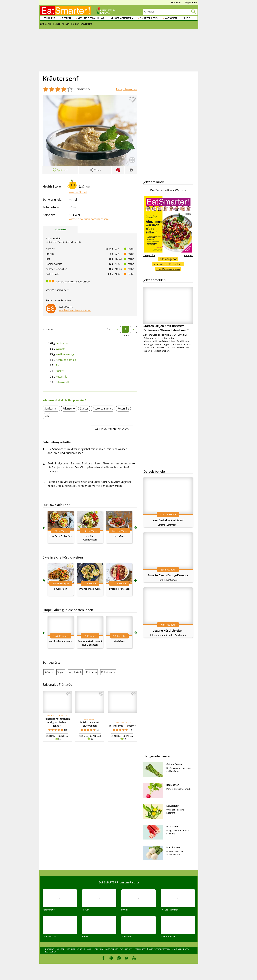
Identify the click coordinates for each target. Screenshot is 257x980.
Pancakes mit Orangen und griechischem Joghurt (57, 722)
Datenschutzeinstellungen (133, 949)
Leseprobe (149, 255)
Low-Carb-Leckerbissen (168, 520)
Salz (58, 365)
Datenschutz (112, 949)
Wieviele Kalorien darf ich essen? (89, 219)
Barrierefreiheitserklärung (162, 949)
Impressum (98, 949)
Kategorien (51, 952)
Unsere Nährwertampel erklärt (73, 282)
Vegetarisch (75, 672)
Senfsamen (63, 343)
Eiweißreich (61, 589)
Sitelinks (71, 949)
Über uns (50, 949)
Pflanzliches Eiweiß (90, 589)
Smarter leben (149, 18)
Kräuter (49, 672)
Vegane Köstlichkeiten (168, 630)
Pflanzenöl (62, 382)
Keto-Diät (119, 536)
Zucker (60, 371)
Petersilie (61, 377)
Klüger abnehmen (122, 18)
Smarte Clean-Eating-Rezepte (168, 575)
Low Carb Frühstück (61, 536)
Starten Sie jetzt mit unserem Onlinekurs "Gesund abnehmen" (168, 309)
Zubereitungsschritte (57, 442)
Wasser (60, 349)
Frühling (49, 18)
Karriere (60, 949)
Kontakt (81, 949)
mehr (131, 249)
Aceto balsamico (66, 360)
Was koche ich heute (61, 641)
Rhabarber (172, 826)
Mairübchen (173, 847)
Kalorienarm (108, 672)
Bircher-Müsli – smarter (122, 726)
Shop (187, 18)
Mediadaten (183, 949)
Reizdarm (91, 672)
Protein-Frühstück (119, 589)
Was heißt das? (78, 192)
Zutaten (48, 329)
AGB (89, 949)
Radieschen (173, 785)
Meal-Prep (119, 641)
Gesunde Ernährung (91, 18)
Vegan (61, 672)
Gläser (125, 335)
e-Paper (188, 255)
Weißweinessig (65, 354)
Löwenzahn (173, 806)
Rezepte (67, 18)
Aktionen (171, 18)
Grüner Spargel (175, 764)
